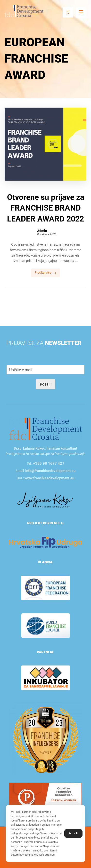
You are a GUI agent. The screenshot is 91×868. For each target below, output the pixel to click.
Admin (42, 231)
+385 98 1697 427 (49, 463)
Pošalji (46, 384)
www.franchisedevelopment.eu (49, 478)
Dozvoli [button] (73, 833)
